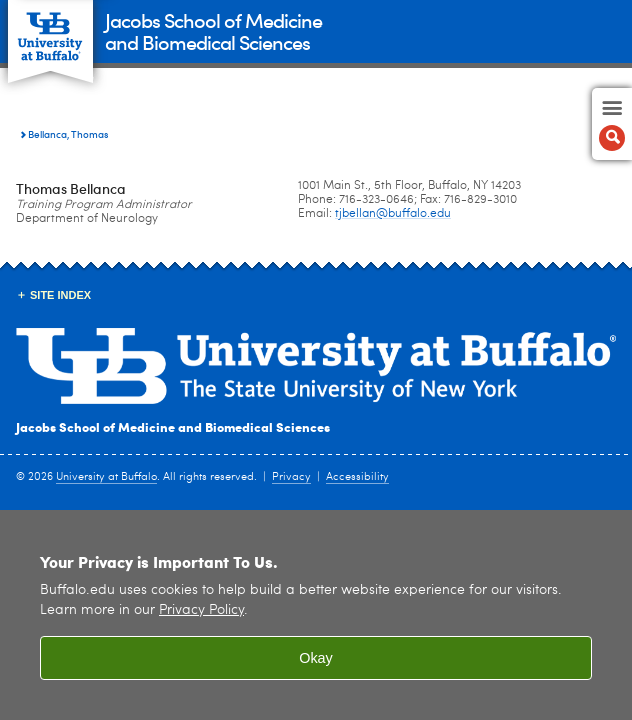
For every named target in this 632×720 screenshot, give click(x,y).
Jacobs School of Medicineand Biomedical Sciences (213, 30)
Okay (316, 658)
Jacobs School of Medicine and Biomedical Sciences (173, 426)
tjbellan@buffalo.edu (393, 214)
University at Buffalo (106, 477)
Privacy (291, 477)
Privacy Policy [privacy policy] (201, 610)
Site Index (60, 295)
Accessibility (357, 477)
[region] (316, 615)
